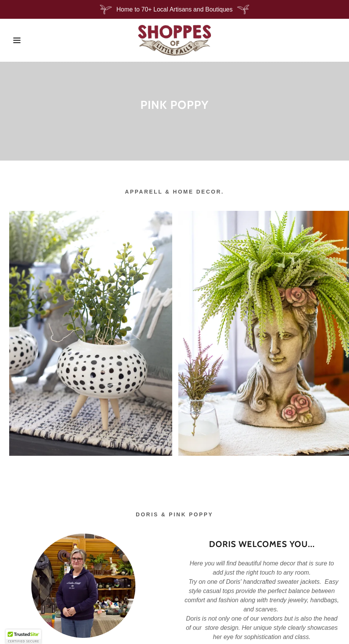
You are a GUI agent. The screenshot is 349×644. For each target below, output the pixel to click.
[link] (174, 40)
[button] (17, 40)
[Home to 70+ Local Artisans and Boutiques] (174, 9)
